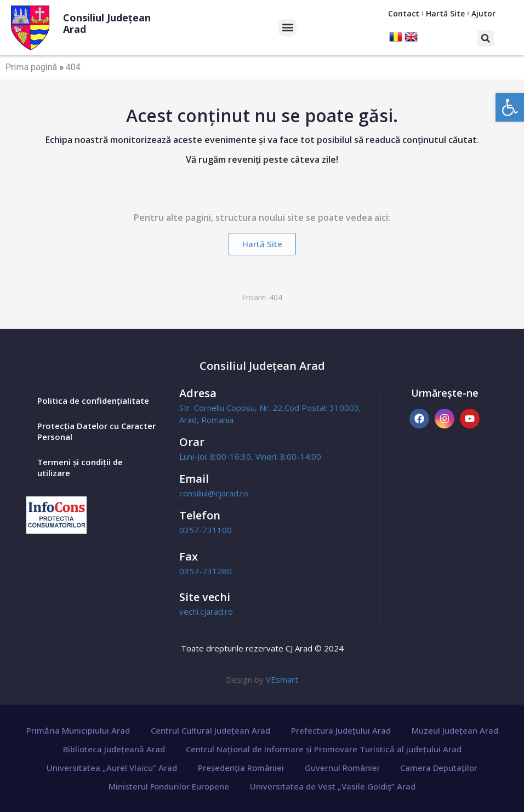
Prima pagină (31, 67)
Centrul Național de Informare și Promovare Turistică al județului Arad (324, 749)
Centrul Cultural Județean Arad (210, 730)
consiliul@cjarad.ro (214, 493)
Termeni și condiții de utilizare (80, 467)
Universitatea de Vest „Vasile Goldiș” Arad (333, 786)
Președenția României (241, 768)
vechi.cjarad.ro (206, 611)
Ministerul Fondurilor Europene (169, 786)
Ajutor (483, 13)
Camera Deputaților (439, 768)
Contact (404, 13)
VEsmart (282, 679)
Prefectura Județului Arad (341, 730)
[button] (510, 107)
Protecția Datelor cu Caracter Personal (96, 431)
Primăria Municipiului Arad (78, 730)
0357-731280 (206, 571)
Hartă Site (445, 13)
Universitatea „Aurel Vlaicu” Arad (112, 768)
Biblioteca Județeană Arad (114, 749)
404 (73, 67)
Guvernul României (342, 768)
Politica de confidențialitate (93, 401)
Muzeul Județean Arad (455, 730)
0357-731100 (206, 530)
